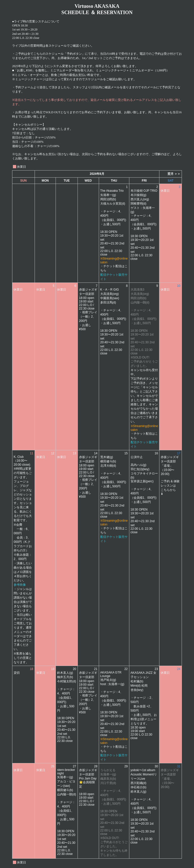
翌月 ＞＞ (174, 174)
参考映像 (20, 585)
